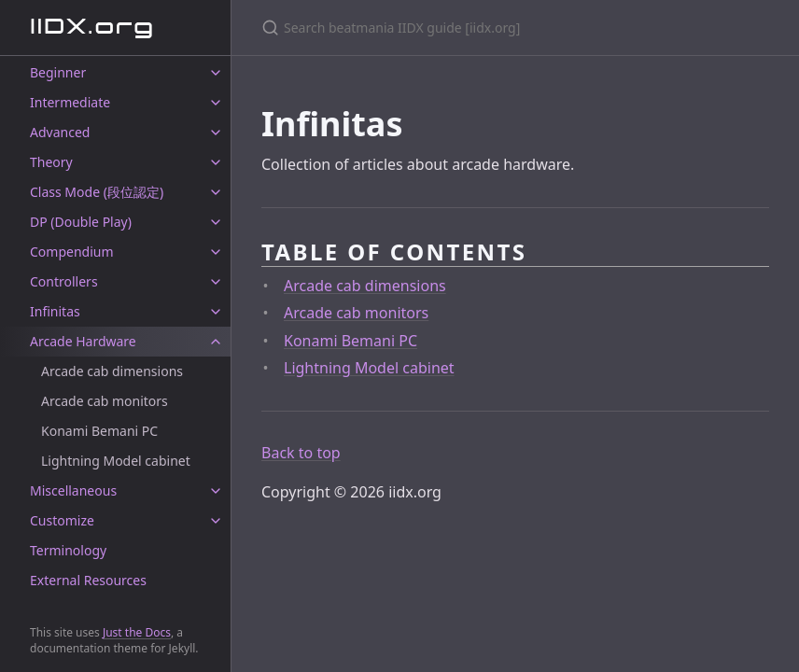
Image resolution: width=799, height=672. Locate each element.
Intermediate (70, 102)
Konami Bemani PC (99, 431)
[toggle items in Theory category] (216, 162)
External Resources (88, 580)
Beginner (58, 72)
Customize (62, 520)
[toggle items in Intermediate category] (216, 103)
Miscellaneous (73, 490)
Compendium (72, 252)
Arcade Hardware (83, 341)
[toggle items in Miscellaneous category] (216, 491)
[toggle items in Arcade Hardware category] (216, 342)
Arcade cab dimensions (112, 371)
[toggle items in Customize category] (216, 521)
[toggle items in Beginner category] (216, 73)
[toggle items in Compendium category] (216, 252)
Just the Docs (137, 632)
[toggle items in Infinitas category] (216, 312)
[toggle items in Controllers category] (216, 282)
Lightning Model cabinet (116, 461)
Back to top (301, 453)
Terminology (68, 550)
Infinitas (55, 311)
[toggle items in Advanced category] (216, 133)
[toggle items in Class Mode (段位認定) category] (216, 192)
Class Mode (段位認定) (97, 192)
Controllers (64, 281)
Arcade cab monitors (105, 401)
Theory (51, 162)
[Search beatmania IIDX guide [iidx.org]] (482, 28)
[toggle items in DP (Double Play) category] (216, 222)
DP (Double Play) (81, 222)
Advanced (60, 132)
